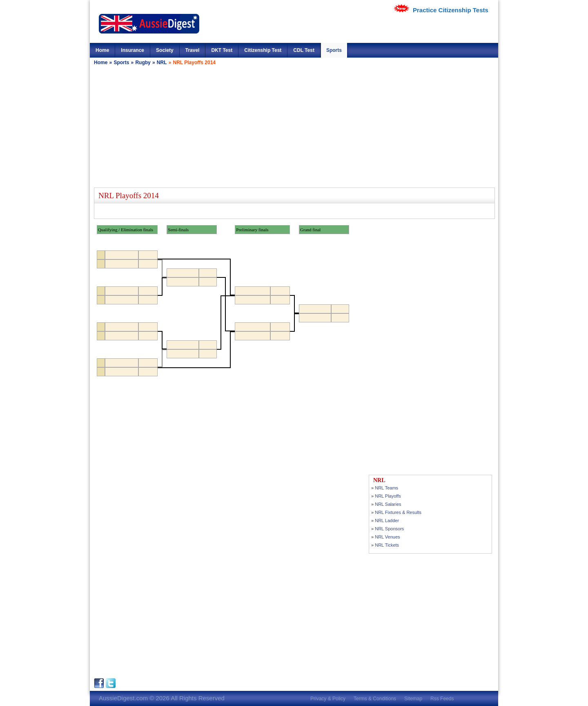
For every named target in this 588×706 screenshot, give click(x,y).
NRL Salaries (388, 504)
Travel (193, 50)
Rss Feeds (442, 699)
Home (102, 50)
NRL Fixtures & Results (398, 512)
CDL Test (304, 50)
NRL (162, 63)
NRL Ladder (387, 521)
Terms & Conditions (375, 699)
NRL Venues (387, 537)
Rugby (143, 63)
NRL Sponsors (389, 529)
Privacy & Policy (328, 699)
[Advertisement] (294, 126)
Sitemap (413, 699)
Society (165, 50)
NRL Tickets (387, 545)
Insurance (133, 50)
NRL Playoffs (388, 496)
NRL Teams (386, 488)
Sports (334, 50)
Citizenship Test (263, 50)
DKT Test (222, 50)
